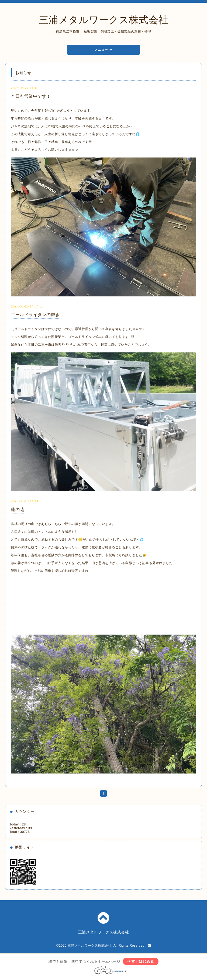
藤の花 (18, 510)
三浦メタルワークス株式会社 (104, 20)
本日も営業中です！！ (33, 96)
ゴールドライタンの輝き (35, 315)
